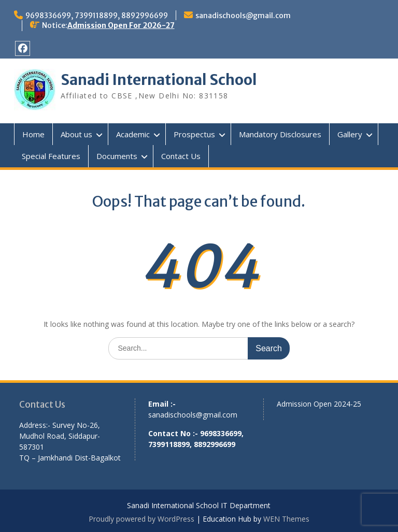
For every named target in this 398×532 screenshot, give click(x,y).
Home (33, 134)
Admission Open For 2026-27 (121, 25)
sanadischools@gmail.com (243, 16)
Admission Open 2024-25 (319, 404)
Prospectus (194, 134)
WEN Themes (286, 519)
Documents (117, 156)
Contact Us (181, 156)
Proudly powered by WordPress (141, 519)
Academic (133, 134)
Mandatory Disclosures (280, 134)
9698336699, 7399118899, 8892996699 (97, 16)
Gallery (350, 134)
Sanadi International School (159, 80)
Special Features (51, 156)
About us (76, 134)
